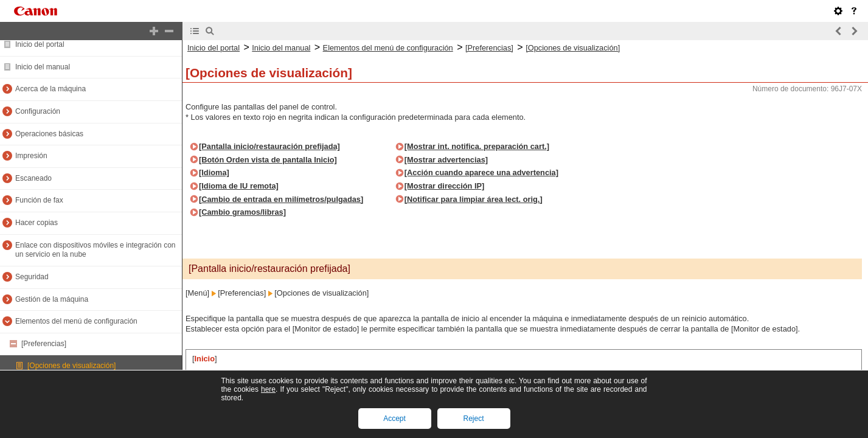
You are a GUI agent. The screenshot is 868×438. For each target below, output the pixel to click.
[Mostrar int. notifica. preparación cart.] (477, 146)
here (268, 389)
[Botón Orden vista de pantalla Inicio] (268, 160)
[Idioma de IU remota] (239, 186)
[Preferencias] (44, 344)
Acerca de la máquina (50, 89)
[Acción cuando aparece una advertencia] (481, 172)
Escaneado (33, 178)
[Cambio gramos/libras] (242, 212)
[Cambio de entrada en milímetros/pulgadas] (281, 199)
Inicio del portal (40, 44)
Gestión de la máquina (52, 299)
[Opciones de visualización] (71, 366)
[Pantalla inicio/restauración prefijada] (269, 146)
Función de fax (39, 200)
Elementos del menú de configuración (76, 321)
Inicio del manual (43, 67)
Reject (473, 419)
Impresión (31, 156)
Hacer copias (36, 223)
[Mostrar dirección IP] (445, 186)
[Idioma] (214, 172)
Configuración (38, 111)
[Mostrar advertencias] (446, 160)
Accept (394, 419)
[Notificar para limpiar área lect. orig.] (474, 199)
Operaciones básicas (49, 134)
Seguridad (32, 277)
